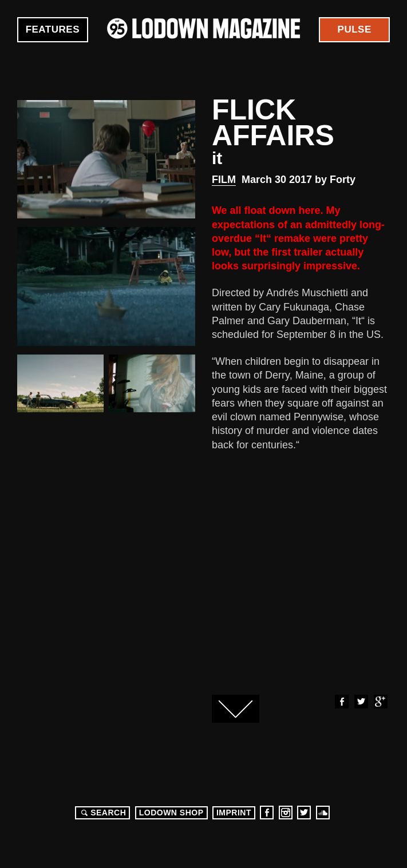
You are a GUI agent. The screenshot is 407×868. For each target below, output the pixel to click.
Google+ (380, 702)
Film (224, 180)
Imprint (234, 813)
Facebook (341, 702)
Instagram (286, 813)
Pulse (355, 29)
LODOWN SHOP (171, 813)
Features (53, 29)
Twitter (361, 702)
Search (102, 813)
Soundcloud (323, 813)
